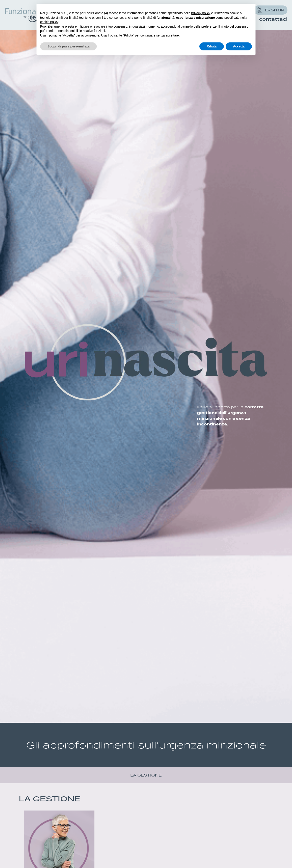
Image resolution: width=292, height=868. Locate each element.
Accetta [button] (239, 46)
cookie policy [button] (49, 22)
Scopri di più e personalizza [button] (68, 46)
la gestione (146, 775)
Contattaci (273, 20)
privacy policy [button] (201, 13)
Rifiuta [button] (212, 46)
